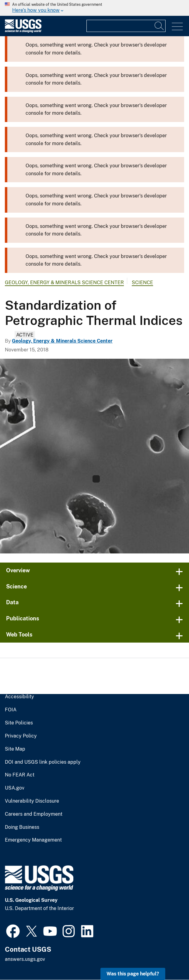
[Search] (159, 26)
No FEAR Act (20, 775)
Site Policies (19, 723)
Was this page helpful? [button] (133, 974)
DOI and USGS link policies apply (43, 762)
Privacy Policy (21, 736)
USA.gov (15, 788)
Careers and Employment (34, 814)
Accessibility (19, 697)
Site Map (15, 749)
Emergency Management (33, 840)
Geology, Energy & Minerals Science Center (64, 282)
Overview (18, 570)
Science (142, 282)
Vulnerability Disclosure (32, 801)
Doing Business (22, 827)
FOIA (11, 710)
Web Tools (19, 635)
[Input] (126, 26)
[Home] (23, 31)
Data (12, 602)
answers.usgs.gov (25, 959)
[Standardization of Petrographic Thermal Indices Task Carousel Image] (94, 456)
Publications (23, 618)
